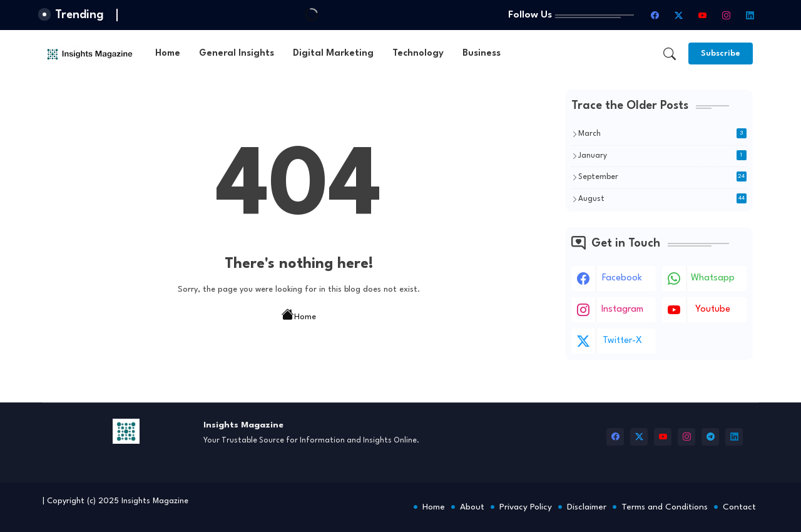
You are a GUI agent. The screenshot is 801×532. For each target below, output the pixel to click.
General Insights (237, 54)
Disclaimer (587, 507)
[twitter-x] (679, 15)
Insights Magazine (155, 501)
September (662, 176)
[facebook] (655, 15)
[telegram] (710, 437)
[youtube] (703, 15)
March (662, 133)
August (662, 198)
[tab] (168, 54)
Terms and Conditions (665, 507)
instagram (622, 309)
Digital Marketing (333, 54)
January (662, 155)
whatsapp (713, 278)
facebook (622, 278)
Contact (739, 507)
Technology (418, 54)
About (472, 507)
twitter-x (622, 341)
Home (168, 54)
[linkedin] (750, 15)
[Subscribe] (721, 54)
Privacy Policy (526, 507)
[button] (670, 54)
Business (482, 54)
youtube (713, 309)
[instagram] (727, 15)
